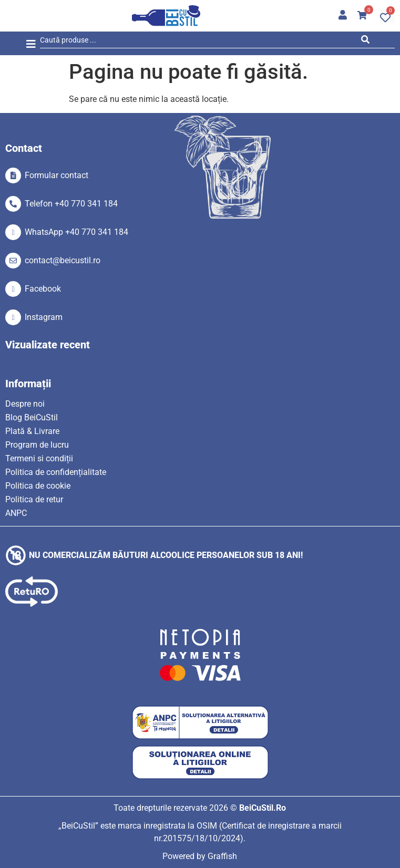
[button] (31, 44)
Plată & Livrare (32, 431)
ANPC (16, 513)
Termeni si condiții (39, 458)
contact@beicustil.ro (63, 260)
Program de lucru (37, 445)
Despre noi (25, 404)
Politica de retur (34, 499)
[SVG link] (166, 16)
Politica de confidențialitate (56, 472)
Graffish (222, 856)
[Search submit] (368, 42)
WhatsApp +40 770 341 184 (76, 232)
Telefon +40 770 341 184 (71, 204)
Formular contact (57, 175)
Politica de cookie (38, 486)
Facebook (43, 289)
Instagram (44, 317)
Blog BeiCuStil (32, 417)
